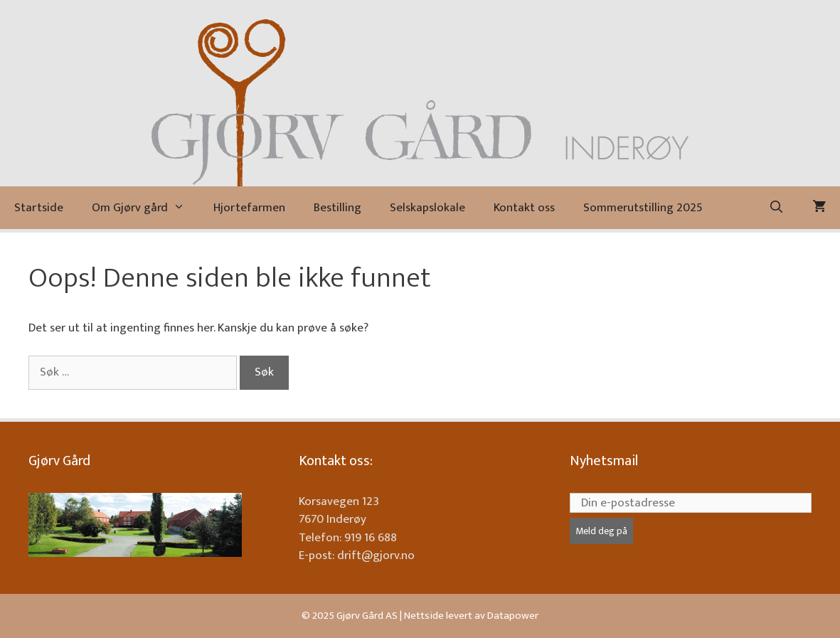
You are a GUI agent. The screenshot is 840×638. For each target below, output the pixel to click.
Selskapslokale (427, 208)
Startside (39, 208)
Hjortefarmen (249, 208)
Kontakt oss (524, 208)
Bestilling (337, 208)
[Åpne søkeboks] (776, 208)
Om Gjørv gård (145, 208)
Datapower (513, 616)
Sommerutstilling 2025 (643, 208)
